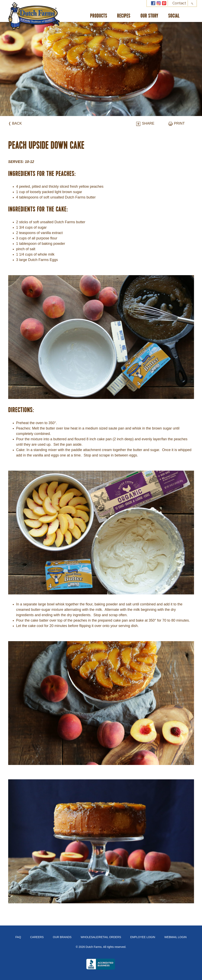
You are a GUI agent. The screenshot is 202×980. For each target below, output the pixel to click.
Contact (179, 3)
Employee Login (143, 937)
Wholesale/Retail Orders (101, 937)
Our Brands (62, 937)
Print (176, 123)
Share (145, 123)
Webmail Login (175, 937)
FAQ (18, 937)
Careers (37, 937)
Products (99, 16)
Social (174, 16)
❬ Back (15, 123)
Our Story (149, 16)
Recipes (124, 16)
